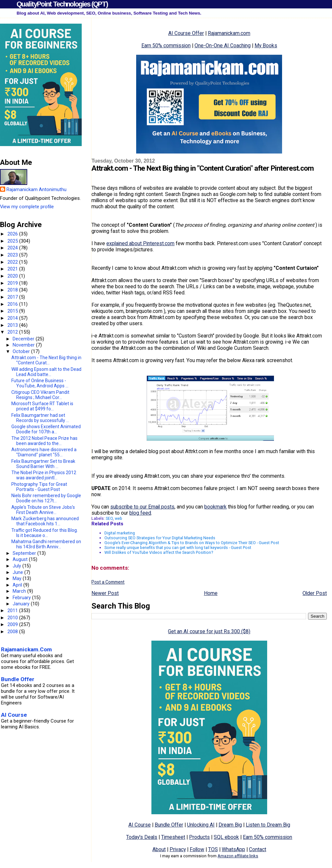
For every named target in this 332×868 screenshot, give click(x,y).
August (21, 559)
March (20, 591)
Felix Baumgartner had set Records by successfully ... (40, 418)
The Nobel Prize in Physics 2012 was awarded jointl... (44, 475)
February (22, 598)
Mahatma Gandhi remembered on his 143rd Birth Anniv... (46, 544)
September (25, 553)
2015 (13, 311)
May (18, 578)
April (18, 585)
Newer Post (105, 593)
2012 (13, 332)
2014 (13, 318)
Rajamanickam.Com (26, 649)
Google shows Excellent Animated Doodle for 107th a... (46, 429)
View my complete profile (27, 207)
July (18, 566)
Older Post (315, 593)
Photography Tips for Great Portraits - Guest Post (39, 487)
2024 (13, 248)
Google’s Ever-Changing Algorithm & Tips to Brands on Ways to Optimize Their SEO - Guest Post (192, 543)
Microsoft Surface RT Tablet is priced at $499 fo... (42, 406)
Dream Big (230, 825)
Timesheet (173, 837)
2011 (13, 611)
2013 (13, 325)
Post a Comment (108, 582)
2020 (13, 276)
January (22, 604)
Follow (197, 849)
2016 (13, 304)
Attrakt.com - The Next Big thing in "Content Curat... (46, 360)
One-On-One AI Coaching (223, 46)
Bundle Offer (169, 825)
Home (211, 593)
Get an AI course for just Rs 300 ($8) (209, 631)
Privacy (178, 849)
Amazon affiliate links (238, 856)
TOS (213, 849)
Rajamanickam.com (229, 33)
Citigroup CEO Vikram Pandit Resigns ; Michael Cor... (40, 395)
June (18, 572)
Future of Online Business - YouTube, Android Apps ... (40, 383)
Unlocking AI (201, 825)
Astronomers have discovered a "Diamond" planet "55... (44, 452)
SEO (109, 518)
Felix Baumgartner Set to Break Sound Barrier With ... (43, 464)
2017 (13, 297)
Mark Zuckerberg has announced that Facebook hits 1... (45, 521)
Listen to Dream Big (268, 825)
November (24, 345)
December (24, 339)
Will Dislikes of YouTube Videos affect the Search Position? (159, 552)
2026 (13, 234)
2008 (13, 632)
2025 (13, 241)
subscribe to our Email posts (142, 507)
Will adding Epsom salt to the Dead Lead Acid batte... (46, 372)
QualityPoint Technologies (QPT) (62, 4)
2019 (13, 283)
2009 (13, 624)
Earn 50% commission (166, 46)
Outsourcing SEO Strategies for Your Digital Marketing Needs (160, 538)
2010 (13, 618)
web (119, 518)
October (22, 351)
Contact (258, 849)
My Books (266, 46)
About (159, 849)
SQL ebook (226, 837)
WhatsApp (233, 849)
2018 (13, 290)
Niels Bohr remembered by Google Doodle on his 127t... (46, 498)
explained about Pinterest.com (140, 243)
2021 (13, 269)
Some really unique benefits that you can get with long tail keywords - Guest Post (178, 548)
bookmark (215, 507)
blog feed (140, 513)
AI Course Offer (186, 33)
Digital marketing (120, 533)
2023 (13, 255)
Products (199, 837)
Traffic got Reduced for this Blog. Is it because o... (45, 533)
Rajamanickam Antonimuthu (36, 189)
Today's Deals (142, 837)
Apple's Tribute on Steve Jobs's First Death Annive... (43, 510)
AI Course (140, 825)
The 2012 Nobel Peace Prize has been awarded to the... (44, 441)
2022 (13, 262)
